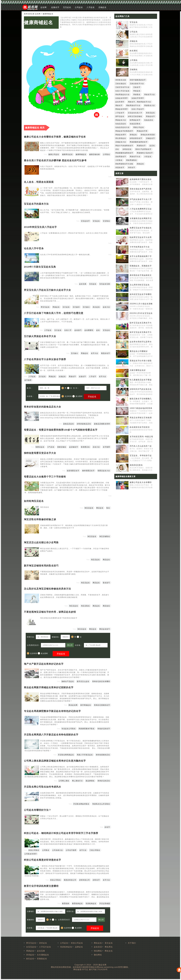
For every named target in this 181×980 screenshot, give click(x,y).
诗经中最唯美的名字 (138, 80)
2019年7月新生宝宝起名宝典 (40, 267)
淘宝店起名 (89, 508)
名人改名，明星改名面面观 (39, 182)
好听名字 (96, 880)
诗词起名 (30, 955)
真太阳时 (77, 396)
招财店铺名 (62, 447)
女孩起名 (62, 376)
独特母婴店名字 (88, 471)
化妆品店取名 (135, 124)
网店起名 (100, 508)
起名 (98, 330)
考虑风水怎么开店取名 (101, 804)
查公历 (70, 645)
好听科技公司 (84, 880)
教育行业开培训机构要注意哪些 (41, 886)
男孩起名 (56, 307)
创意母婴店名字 (73, 471)
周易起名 (30, 951)
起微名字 (55, 7)
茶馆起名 (133, 135)
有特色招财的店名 (103, 755)
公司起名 (79, 7)
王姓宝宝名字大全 (122, 87)
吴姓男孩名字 (121, 157)
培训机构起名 (91, 904)
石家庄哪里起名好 (138, 370)
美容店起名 (150, 113)
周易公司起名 (139, 127)
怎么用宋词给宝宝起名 (140, 285)
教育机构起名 (77, 904)
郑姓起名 (140, 164)
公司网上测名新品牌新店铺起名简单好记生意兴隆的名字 (55, 761)
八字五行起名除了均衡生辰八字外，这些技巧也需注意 (54, 313)
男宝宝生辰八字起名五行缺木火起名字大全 (47, 290)
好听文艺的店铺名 (135, 116)
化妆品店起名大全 (122, 127)
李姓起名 (137, 91)
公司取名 (106, 154)
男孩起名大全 (121, 120)
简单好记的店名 (104, 781)
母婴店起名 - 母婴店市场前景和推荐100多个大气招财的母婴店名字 (61, 430)
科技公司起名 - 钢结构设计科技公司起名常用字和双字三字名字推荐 (61, 833)
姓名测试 (134, 51)
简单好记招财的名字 (102, 705)
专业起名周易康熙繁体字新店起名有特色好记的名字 (52, 711)
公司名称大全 (58, 850)
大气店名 (51, 447)
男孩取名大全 (150, 105)
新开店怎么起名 (83, 681)
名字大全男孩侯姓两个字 (141, 256)
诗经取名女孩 (121, 80)
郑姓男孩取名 (132, 160)
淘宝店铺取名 (105, 536)
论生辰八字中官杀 (34, 248)
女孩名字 (82, 376)
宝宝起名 (67, 7)
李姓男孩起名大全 (122, 95)
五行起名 (66, 307)
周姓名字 (119, 105)
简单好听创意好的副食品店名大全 (42, 407)
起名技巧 (78, 330)
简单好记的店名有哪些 (101, 681)
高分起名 (96, 307)
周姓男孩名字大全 (133, 105)
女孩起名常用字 (122, 98)
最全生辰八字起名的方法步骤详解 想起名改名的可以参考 (55, 160)
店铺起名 (102, 7)
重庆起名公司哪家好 (139, 351)
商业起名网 (73, 705)
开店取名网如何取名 (81, 804)
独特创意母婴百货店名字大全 (40, 453)
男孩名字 (72, 376)
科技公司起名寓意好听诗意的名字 (42, 860)
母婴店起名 (40, 447)
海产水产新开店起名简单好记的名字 (44, 664)
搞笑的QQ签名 (136, 465)
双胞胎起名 (42, 959)
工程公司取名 (95, 850)
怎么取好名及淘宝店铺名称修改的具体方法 (47, 589)
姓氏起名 (30, 959)
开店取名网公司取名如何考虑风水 (42, 787)
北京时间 (67, 396)
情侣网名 (98, 951)
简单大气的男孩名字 (143, 149)
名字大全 (95, 353)
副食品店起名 (69, 424)
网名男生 (109, 947)
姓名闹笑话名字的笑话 (140, 427)
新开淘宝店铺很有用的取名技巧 (41, 566)
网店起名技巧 (105, 629)
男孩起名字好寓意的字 (124, 131)
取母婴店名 (85, 447)
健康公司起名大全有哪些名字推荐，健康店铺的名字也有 (55, 137)
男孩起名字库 (142, 131)
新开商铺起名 (86, 705)
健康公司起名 (54, 154)
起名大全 (106, 307)
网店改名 (106, 606)
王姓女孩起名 (121, 84)
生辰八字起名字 (138, 109)
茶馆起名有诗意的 (148, 135)
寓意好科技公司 (70, 880)
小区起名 (148, 157)
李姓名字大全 (150, 95)
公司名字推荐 (71, 850)
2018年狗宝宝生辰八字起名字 (40, 227)
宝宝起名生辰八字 (135, 113)
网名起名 (98, 943)
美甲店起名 (120, 116)
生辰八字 (68, 330)
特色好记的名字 (104, 729)
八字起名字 (120, 113)
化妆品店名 (149, 120)
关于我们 (132, 943)
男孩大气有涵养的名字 (124, 146)
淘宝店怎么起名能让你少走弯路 (41, 542)
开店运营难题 (105, 904)
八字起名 (91, 7)
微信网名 (98, 955)
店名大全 (96, 447)
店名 (117, 149)
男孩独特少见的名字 (145, 153)
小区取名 (119, 160)
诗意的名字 (120, 167)
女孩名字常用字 (138, 98)
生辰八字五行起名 (122, 91)
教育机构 (66, 904)
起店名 (152, 146)
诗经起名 (43, 943)
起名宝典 (83, 284)
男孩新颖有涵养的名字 (139, 142)
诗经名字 (132, 167)
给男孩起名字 (135, 120)
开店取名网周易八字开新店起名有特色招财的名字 (51, 735)
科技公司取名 (34, 850)
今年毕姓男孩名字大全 (140, 247)
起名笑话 (98, 947)
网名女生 (109, 951)
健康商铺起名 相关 (35, 128)
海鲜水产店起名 (68, 681)
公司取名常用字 (31, 854)
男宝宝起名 (45, 307)
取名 (108, 508)
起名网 (44, 7)
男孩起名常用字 (122, 109)
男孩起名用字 (121, 135)
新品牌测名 (90, 781)
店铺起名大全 (121, 142)
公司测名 (134, 60)
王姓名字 (137, 87)
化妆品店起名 (121, 124)
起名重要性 (89, 330)
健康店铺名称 (95, 154)
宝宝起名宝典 (105, 284)
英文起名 (109, 943)
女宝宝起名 (31, 947)
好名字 (107, 827)
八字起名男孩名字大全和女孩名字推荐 (45, 359)
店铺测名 (134, 69)
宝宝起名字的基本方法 (36, 204)
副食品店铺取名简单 (102, 424)
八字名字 (93, 376)
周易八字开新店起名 (85, 755)
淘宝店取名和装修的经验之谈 (40, 519)
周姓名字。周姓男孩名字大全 (139, 102)
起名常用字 (120, 102)
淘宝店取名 (85, 606)
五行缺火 (86, 307)
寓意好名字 (106, 353)
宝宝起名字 (85, 221)
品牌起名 (79, 947)
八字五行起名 (45, 947)
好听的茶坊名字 (136, 138)
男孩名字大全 (135, 157)
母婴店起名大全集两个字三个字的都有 (45, 477)
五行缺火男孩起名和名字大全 (40, 336)
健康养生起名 (67, 154)
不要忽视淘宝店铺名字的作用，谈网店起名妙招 (50, 612)
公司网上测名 (64, 781)
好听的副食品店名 (84, 424)
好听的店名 (127, 149)
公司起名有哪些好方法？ (38, 810)
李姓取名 (137, 95)
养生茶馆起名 (121, 138)
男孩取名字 (141, 146)
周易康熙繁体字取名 (87, 729)
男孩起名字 (150, 116)
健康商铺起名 (38, 22)
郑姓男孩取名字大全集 (124, 164)
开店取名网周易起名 (66, 755)
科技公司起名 (77, 943)
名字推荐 (28, 380)
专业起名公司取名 (69, 729)
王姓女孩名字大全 (137, 84)
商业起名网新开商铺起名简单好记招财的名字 (49, 687)
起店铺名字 (74, 447)
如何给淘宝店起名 (34, 501)
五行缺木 (76, 307)
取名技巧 (106, 583)
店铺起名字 (150, 138)
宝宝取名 (106, 221)
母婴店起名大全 (104, 471)
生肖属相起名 (43, 955)
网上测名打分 (77, 781)
